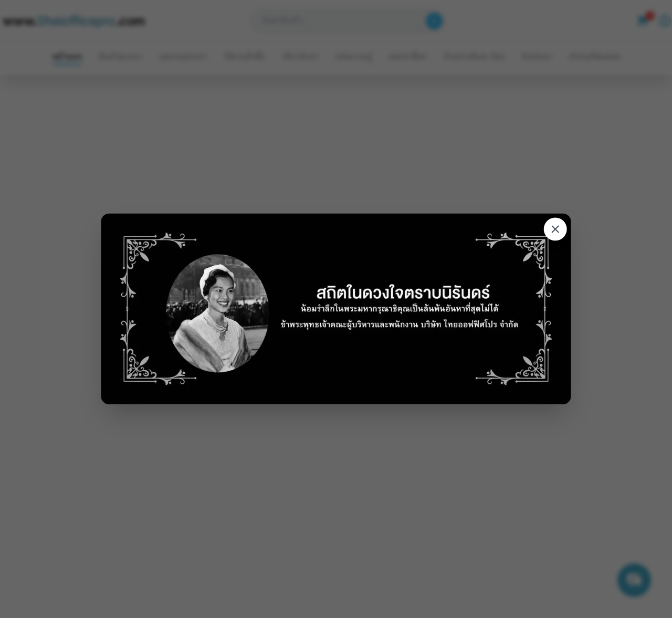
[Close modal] (555, 229)
